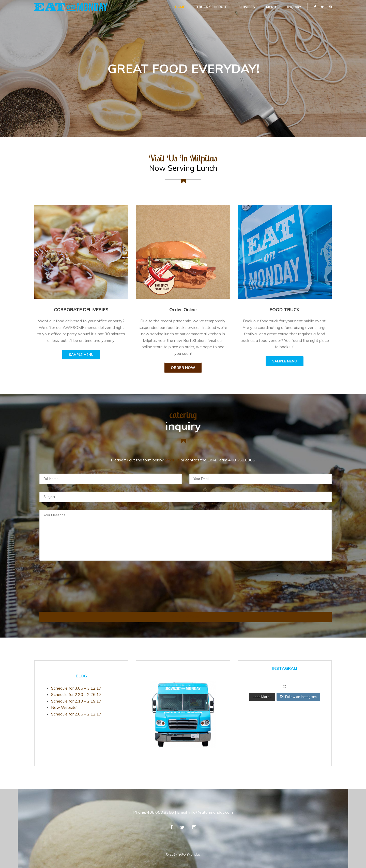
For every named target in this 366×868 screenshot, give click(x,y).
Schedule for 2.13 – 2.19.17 (76, 701)
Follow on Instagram (298, 697)
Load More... (262, 697)
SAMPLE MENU (81, 355)
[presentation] (60, 593)
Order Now (183, 368)
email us (172, 460)
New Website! (64, 707)
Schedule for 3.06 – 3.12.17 (76, 688)
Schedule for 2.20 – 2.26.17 (76, 694)
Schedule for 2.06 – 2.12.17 (76, 714)
